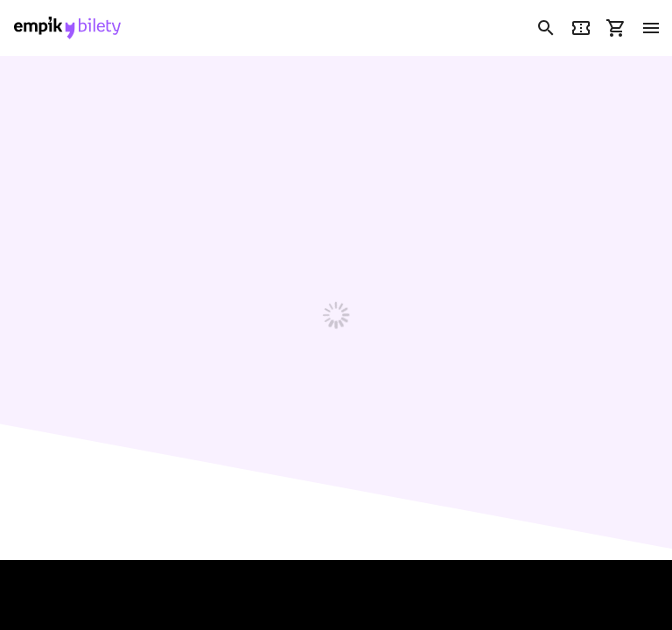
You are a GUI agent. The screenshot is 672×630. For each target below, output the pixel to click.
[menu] (651, 28)
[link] (67, 28)
